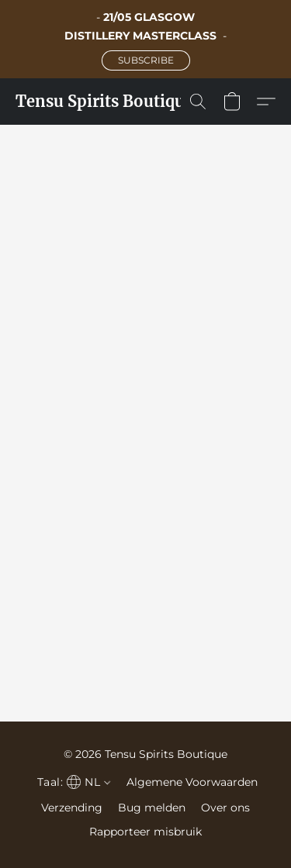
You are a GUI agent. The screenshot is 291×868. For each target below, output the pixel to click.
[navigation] (72, 782)
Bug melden (152, 808)
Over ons (225, 808)
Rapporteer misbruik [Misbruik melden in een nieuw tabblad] (145, 832)
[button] (146, 60)
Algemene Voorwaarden (192, 782)
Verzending (72, 808)
